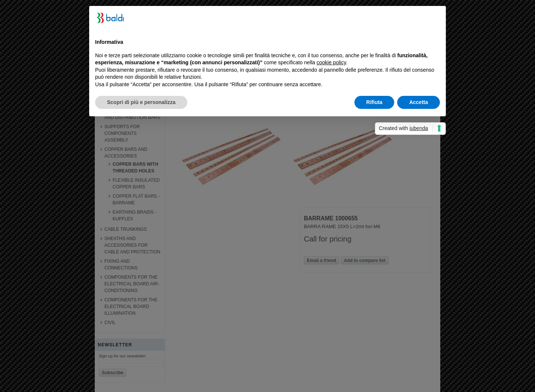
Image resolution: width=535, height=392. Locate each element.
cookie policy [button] (331, 62)
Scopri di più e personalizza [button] (141, 102)
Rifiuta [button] (374, 102)
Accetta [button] (419, 102)
